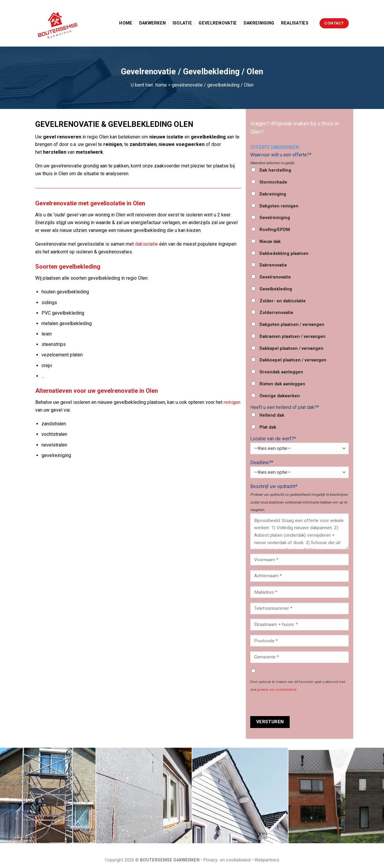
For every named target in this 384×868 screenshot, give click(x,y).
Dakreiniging (259, 23)
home (161, 85)
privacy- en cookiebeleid (277, 690)
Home (126, 23)
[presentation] (296, 704)
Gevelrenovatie (218, 23)
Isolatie (182, 23)
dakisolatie (146, 244)
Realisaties (295, 23)
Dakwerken (153, 23)
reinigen (232, 402)
